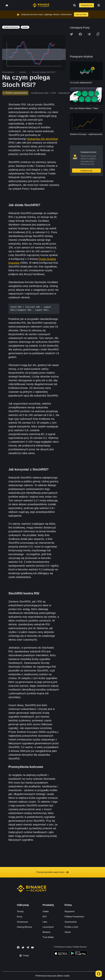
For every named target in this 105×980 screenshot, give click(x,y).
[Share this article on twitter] (71, 34)
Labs (45, 922)
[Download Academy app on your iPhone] (61, 954)
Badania (46, 932)
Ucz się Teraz (81, 14)
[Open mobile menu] (99, 5)
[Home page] (41, 5)
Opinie (68, 932)
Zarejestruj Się (86, 171)
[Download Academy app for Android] (78, 954)
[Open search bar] (74, 5)
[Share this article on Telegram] (89, 34)
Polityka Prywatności (74, 917)
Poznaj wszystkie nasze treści (52, 872)
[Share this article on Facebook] (80, 34)
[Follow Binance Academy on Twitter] (23, 948)
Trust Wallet (48, 937)
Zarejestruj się (87, 5)
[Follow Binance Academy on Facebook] (18, 947)
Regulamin (70, 911)
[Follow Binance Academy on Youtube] (32, 947)
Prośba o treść (71, 927)
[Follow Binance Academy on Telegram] (28, 947)
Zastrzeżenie (71, 922)
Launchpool (48, 927)
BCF (45, 917)
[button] (99, 5)
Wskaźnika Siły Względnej (43, 139)
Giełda (46, 911)
